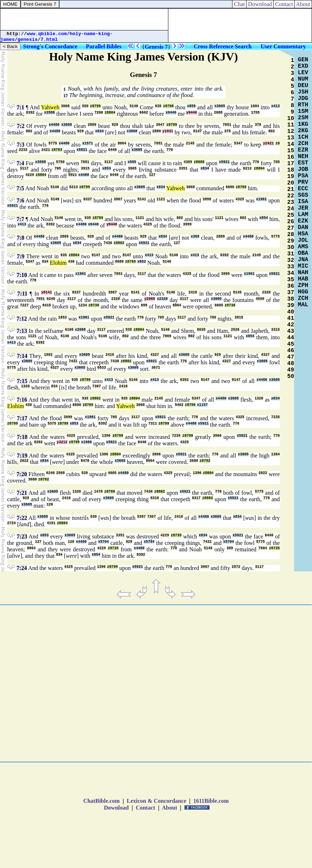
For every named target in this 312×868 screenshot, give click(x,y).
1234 (83, 305)
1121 (161, 199)
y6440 (192, 113)
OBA (303, 253)
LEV (303, 73)
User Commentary (283, 46)
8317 (196, 498)
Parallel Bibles (104, 46)
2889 (92, 125)
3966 (217, 436)
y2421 (268, 143)
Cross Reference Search (223, 46)
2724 (11, 523)
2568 (61, 473)
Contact (284, 4)
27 (291, 228)
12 (291, 131)
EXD (303, 66)
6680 (230, 187)
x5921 (82, 150)
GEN (303, 60)
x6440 (171, 113)
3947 (160, 125)
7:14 (22, 356)
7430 (108, 243)
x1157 (202, 405)
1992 (48, 355)
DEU (303, 86)
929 (115, 125)
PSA (303, 176)
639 (93, 517)
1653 (62, 318)
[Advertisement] (84, 19)
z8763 (57, 150)
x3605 (220, 106)
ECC (303, 189)
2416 (193, 292)
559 (85, 106)
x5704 (104, 542)
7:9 (21, 256)
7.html (49, 40)
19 (291, 177)
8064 (122, 143)
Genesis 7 (156, 47)
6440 (112, 150)
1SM (303, 111)
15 (291, 151)
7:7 (20, 219)
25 (291, 215)
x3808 (132, 131)
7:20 (22, 474)
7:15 (22, 381)
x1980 (86, 442)
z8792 (205, 461)
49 (291, 370)
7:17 (22, 418)
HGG (303, 292)
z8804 (110, 113)
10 (291, 119)
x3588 (49, 113)
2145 (190, 143)
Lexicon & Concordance (157, 801)
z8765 (241, 187)
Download (260, 4)
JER (303, 208)
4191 (51, 523)
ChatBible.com (101, 801)
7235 (275, 417)
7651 (227, 125)
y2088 (150, 299)
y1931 (168, 131)
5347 (238, 143)
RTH (303, 105)
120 (50, 505)
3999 (207, 199)
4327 (155, 355)
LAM (303, 215)
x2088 (80, 330)
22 (291, 196)
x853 (106, 169)
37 (291, 293)
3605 (132, 169)
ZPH (303, 286)
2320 (267, 292)
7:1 (20, 107)
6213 (247, 169)
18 (291, 170)
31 (291, 254)
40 (291, 312)
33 (291, 267)
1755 (255, 113)
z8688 (199, 162)
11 (291, 125)
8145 (237, 292)
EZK (303, 221)
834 (45, 262)
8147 (197, 131)
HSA (303, 234)
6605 (219, 305)
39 (291, 306)
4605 (112, 473)
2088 (218, 113)
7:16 (22, 400)
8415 (47, 305)
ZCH (303, 298)
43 (291, 331)
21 (291, 190)
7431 (73, 361)
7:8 (21, 238)
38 (291, 299)
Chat (239, 4)
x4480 (54, 125)
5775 (53, 143)
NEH (303, 157)
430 (71, 262)
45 (291, 344)
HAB (303, 279)
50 (291, 377)
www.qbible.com (47, 34)
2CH (303, 144)
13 (291, 138)
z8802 (119, 243)
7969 (167, 336)
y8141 (47, 292)
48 (291, 364)
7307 (97, 386)
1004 (255, 106)
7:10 (22, 275)
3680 (194, 461)
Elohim (58, 263)
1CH (303, 137)
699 (144, 305)
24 (291, 209)
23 (291, 202)
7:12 (22, 319)
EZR (303, 150)
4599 (260, 299)
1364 (275, 454)
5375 (52, 424)
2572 (236, 567)
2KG (303, 131)
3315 (275, 330)
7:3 (21, 145)
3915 (85, 169)
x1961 (261, 199)
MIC (303, 266)
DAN (303, 227)
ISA (303, 202)
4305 (188, 162)
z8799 (95, 106)
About (303, 4)
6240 (51, 299)
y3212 (62, 442)
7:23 (22, 536)
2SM (303, 118)
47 (291, 357)
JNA (303, 260)
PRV (303, 182)
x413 (275, 106)
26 (291, 222)
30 (291, 248)
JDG (303, 99)
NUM (303, 79)
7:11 (22, 294)
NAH (303, 273)
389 (230, 548)
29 (291, 241)
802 (29, 131)
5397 (141, 517)
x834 (100, 131)
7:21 (22, 493)
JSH (303, 92)
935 (158, 106)
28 (291, 235)
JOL (303, 240)
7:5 (20, 188)
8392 (30, 113)
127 (152, 175)
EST (303, 163)
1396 (106, 436)
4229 (30, 175)
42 (291, 325)
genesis (28, 40)
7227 (24, 305)
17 (66, 96)
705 (277, 162)
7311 (153, 424)
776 (170, 150)
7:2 (21, 126)
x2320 (162, 299)
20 (291, 183)
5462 (179, 405)
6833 (102, 368)
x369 (195, 237)
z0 (278, 143)
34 (291, 273)
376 (258, 125)
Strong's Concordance (50, 46)
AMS (303, 247)
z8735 (176, 535)
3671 (156, 368)
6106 (69, 330)
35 (291, 280)
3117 (109, 162)
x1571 (87, 143)
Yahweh (50, 107)
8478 (85, 461)
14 (291, 144)
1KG (303, 124)
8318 (155, 498)
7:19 (22, 455)
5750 (60, 162)
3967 (118, 199)
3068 (65, 106)
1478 (99, 492)
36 (291, 286)
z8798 (168, 106)
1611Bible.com (211, 801)
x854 (264, 218)
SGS (303, 195)
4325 (240, 199)
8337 (88, 199)
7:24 (22, 568)
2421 (46, 150)
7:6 (20, 200)
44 (291, 338)
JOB (303, 169)
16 (291, 157)
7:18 (22, 437)
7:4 (20, 163)
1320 (25, 386)
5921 (73, 175)
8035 (201, 330)
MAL (303, 305)
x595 (132, 162)
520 (85, 473)
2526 (235, 330)
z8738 (94, 305)
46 (291, 351)
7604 (263, 548)
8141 (142, 199)
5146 (134, 106)
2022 (24, 461)
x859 (191, 106)
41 (291, 318)
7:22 (22, 518)
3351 (183, 169)
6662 (144, 113)
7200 (99, 113)
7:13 (22, 331)
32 (291, 260)
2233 (23, 150)
